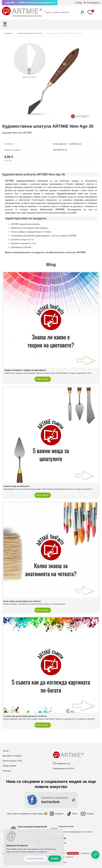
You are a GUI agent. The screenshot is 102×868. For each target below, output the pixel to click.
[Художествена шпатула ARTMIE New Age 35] (51, 80)
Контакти (7, 771)
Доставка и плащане (12, 756)
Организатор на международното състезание (75, 832)
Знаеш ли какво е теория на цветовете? (25, 370)
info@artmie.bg (63, 764)
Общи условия (9, 766)
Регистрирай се (93, 3)
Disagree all (35, 859)
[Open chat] (95, 855)
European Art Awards (66, 826)
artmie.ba (85, 853)
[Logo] (22, 12)
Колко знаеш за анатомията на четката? (22, 601)
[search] (82, 13)
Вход (80, 3)
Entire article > (43, 379)
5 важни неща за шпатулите (16, 486)
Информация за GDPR (64, 768)
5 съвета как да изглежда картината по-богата (25, 716)
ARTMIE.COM (73, 853)
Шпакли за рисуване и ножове (30, 33)
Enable (55, 859)
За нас (6, 751)
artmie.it (70, 857)
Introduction (8, 33)
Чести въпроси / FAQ (12, 761)
